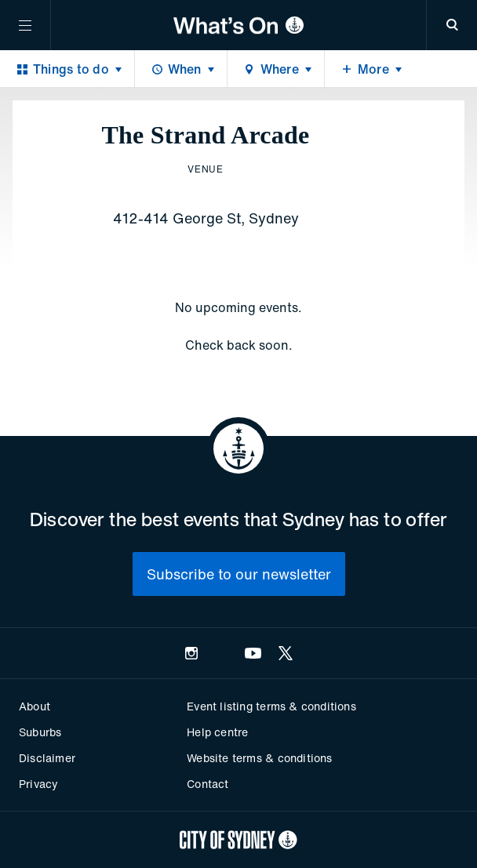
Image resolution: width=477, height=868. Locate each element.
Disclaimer (47, 758)
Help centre (217, 732)
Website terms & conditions (259, 758)
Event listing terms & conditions (271, 706)
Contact (208, 784)
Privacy (38, 784)
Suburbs (40, 732)
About (35, 706)
